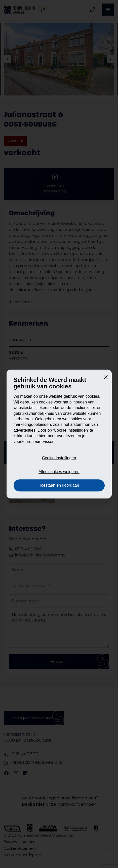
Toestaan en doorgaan (59, 485)
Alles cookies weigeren (59, 472)
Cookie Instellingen (59, 458)
